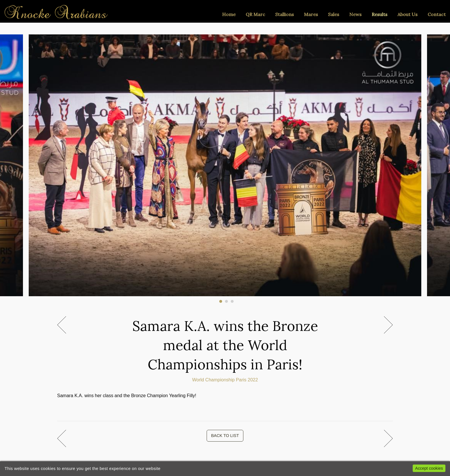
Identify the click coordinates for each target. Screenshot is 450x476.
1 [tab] (221, 301)
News (355, 14)
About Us (408, 14)
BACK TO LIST (225, 436)
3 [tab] (232, 301)
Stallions (285, 14)
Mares (311, 14)
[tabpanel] (225, 162)
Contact (437, 14)
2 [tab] (226, 301)
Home (229, 14)
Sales (334, 14)
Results (380, 14)
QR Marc (255, 14)
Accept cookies (429, 468)
